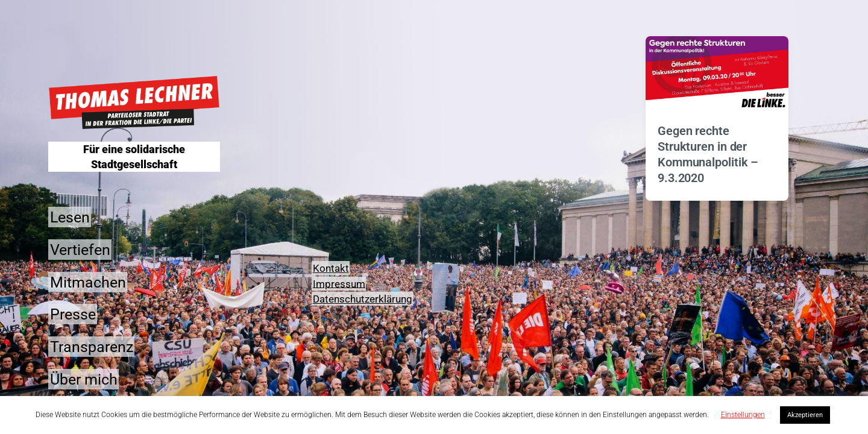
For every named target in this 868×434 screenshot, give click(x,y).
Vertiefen (80, 249)
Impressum (339, 283)
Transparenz (92, 347)
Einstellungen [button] (743, 415)
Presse (73, 314)
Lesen (70, 217)
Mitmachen (88, 282)
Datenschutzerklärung (363, 299)
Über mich (84, 379)
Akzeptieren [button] (805, 415)
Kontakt (331, 268)
